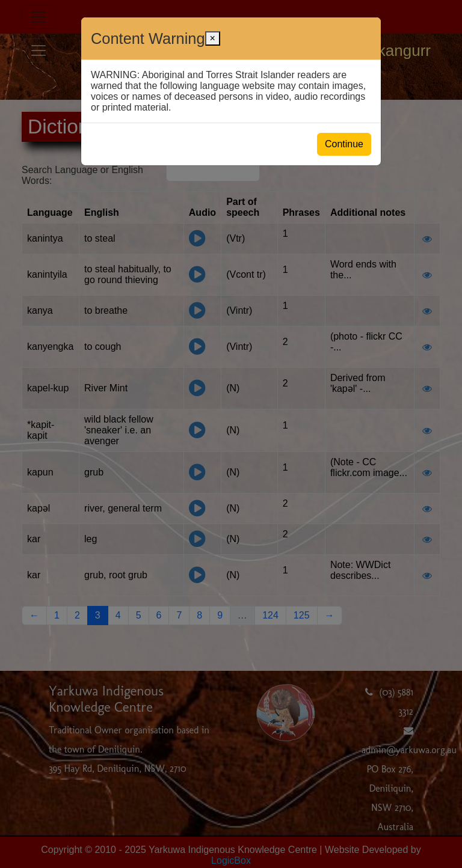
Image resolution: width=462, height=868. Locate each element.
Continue (344, 144)
